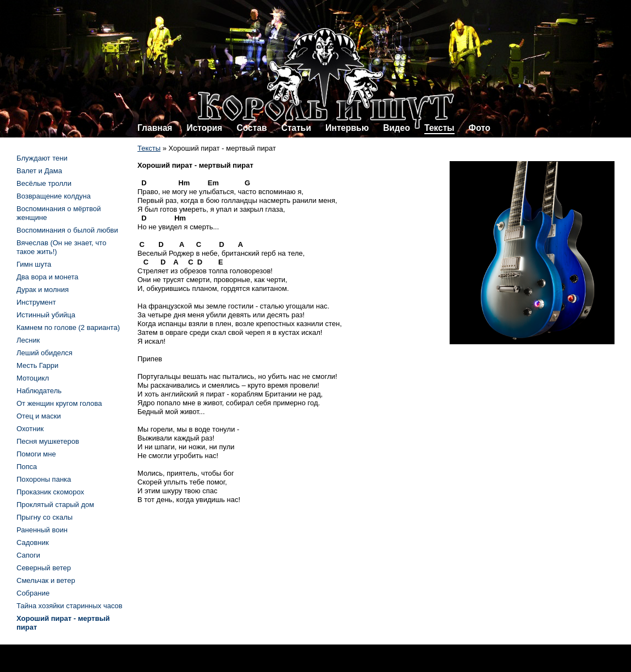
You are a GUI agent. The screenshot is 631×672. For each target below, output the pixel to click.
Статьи (296, 128)
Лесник (28, 340)
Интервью (347, 128)
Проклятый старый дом (55, 505)
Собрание (33, 593)
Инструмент (36, 302)
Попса (27, 467)
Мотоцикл (33, 378)
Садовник (33, 542)
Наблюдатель (39, 391)
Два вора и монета (48, 277)
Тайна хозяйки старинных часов (70, 606)
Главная (155, 128)
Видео (397, 128)
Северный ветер (44, 568)
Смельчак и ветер (46, 580)
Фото (480, 128)
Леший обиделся (45, 353)
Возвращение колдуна (54, 196)
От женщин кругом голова (59, 403)
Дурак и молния (43, 290)
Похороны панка (44, 479)
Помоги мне (36, 454)
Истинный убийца (46, 315)
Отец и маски (39, 416)
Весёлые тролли (44, 183)
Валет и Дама (39, 171)
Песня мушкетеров (48, 441)
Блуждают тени (42, 158)
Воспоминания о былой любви (67, 230)
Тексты (439, 128)
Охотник (30, 429)
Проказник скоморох (50, 492)
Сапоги (28, 555)
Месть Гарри (37, 365)
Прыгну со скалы (45, 517)
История (204, 128)
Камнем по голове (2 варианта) (68, 327)
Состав (251, 128)
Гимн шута (34, 264)
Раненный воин (42, 530)
